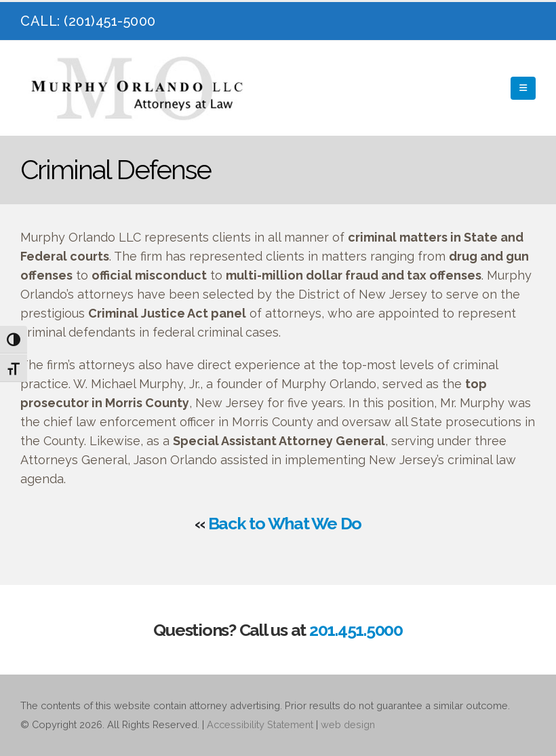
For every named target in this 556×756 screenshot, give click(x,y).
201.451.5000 (356, 630)
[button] (523, 88)
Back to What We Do (285, 523)
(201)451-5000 (110, 21)
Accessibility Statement (260, 724)
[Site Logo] (139, 88)
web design (348, 724)
